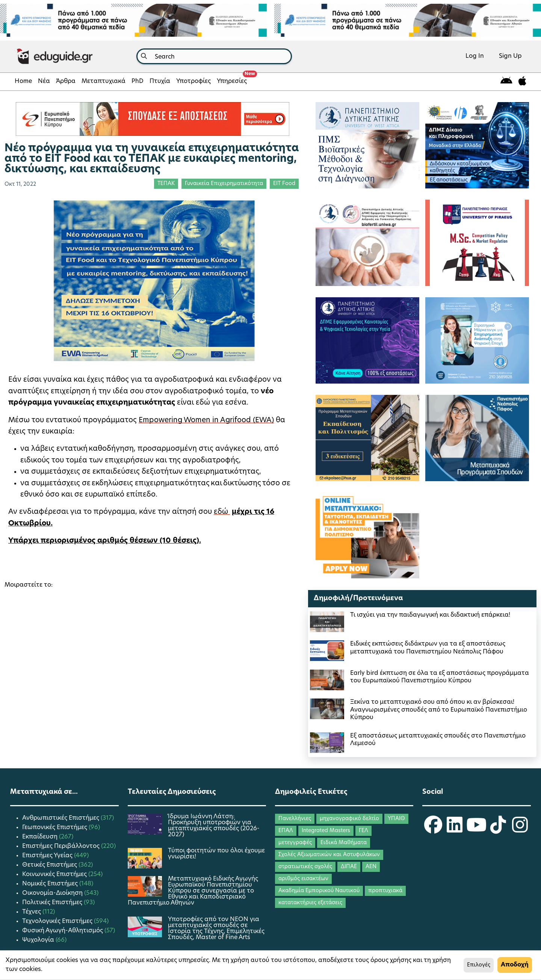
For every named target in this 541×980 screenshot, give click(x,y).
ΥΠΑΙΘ (396, 819)
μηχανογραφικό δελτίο (349, 819)
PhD (138, 81)
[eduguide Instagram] (520, 830)
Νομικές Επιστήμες (51, 884)
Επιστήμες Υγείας (48, 856)
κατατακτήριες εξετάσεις (310, 903)
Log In (475, 56)
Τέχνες (32, 912)
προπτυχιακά (385, 891)
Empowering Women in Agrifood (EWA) (206, 421)
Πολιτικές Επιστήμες (53, 903)
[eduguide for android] (506, 82)
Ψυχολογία (39, 940)
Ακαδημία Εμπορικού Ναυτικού (319, 891)
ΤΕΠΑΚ (166, 184)
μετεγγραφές (295, 843)
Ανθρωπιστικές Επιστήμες (61, 818)
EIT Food (284, 184)
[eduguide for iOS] (522, 82)
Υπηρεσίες (233, 79)
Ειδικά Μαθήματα (344, 843)
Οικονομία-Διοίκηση (53, 893)
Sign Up (510, 56)
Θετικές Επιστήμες (50, 865)
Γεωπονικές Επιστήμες (55, 828)
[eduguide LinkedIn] (455, 830)
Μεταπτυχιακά (104, 81)
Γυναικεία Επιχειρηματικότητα (224, 184)
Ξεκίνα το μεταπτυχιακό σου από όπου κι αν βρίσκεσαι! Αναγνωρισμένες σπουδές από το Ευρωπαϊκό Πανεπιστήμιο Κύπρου (439, 710)
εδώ (222, 512)
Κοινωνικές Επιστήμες (55, 875)
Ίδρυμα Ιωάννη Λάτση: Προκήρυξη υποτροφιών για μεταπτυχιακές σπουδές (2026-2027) (214, 826)
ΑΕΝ (371, 867)
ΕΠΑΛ (286, 831)
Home (23, 81)
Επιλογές (479, 965)
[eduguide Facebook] (433, 830)
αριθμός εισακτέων (303, 879)
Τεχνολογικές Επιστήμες (58, 921)
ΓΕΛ (363, 831)
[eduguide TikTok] (498, 830)
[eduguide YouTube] (476, 830)
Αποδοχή (515, 965)
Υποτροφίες (193, 81)
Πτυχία (160, 81)
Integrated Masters (326, 831)
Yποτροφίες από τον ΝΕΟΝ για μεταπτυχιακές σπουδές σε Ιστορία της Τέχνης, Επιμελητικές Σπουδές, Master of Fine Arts (216, 929)
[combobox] (214, 56)
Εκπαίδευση (41, 837)
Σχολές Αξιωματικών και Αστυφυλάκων (329, 855)
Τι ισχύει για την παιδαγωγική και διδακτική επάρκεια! (430, 615)
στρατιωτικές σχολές (305, 867)
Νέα (44, 81)
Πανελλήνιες (295, 819)
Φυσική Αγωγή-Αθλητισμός (63, 931)
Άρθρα (66, 81)
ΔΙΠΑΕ (349, 867)
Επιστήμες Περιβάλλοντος (62, 846)
